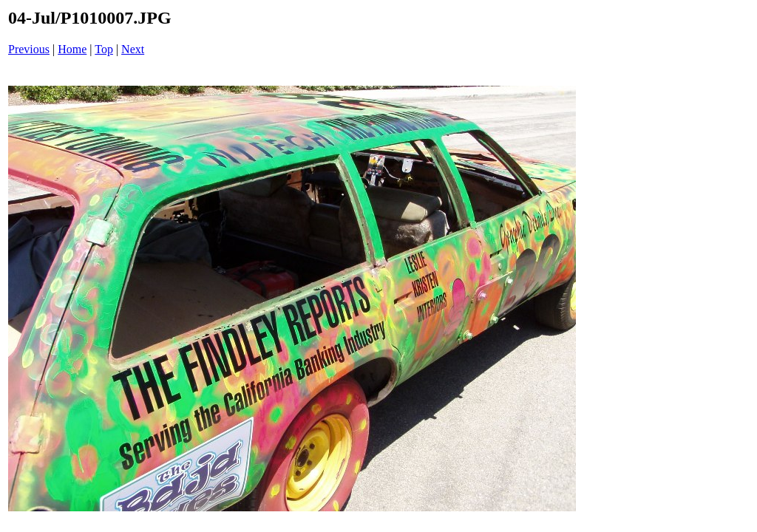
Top (104, 49)
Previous (29, 49)
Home (72, 49)
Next (133, 49)
